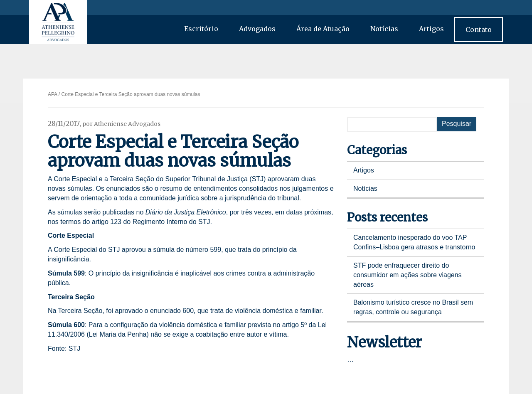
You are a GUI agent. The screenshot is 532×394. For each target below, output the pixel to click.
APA (52, 94)
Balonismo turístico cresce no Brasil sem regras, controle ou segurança (413, 307)
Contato (479, 30)
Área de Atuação (323, 29)
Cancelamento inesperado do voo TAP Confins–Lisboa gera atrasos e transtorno (414, 242)
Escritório (201, 29)
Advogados (257, 29)
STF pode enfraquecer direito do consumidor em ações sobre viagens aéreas (408, 275)
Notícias (384, 29)
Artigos (431, 29)
